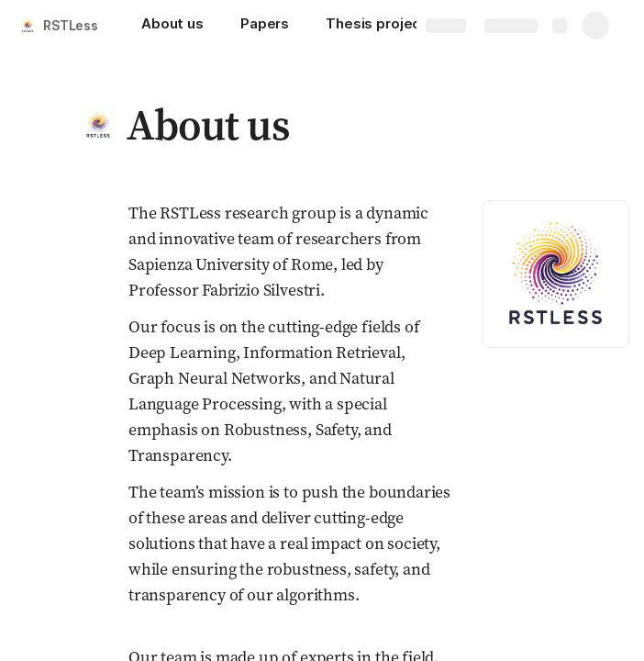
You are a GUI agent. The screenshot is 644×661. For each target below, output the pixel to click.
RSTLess (71, 25)
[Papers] (265, 26)
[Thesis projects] (380, 26)
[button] (98, 125)
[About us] (172, 26)
